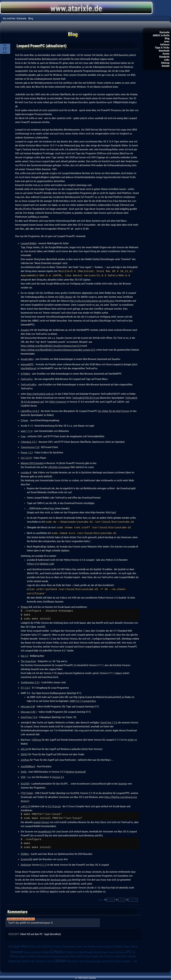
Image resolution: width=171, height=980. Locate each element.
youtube (126, 960)
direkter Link (47, 563)
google (97, 960)
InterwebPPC (27, 364)
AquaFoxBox (27, 359)
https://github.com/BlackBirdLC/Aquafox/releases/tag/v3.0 (51, 345)
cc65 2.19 (26, 805)
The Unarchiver (28, 660)
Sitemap (165, 63)
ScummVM (26, 858)
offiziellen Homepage (59, 467)
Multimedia (87, 951)
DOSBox (25, 853)
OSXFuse (37, 739)
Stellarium (26, 864)
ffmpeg (24, 606)
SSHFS (24, 753)
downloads (164, 51)
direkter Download (76, 771)
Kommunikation (32, 951)
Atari (122, 899)
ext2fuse (25, 759)
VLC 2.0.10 (26, 458)
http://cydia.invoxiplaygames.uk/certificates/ (92, 300)
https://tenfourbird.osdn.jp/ (40, 393)
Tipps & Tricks (162, 48)
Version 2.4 (58, 776)
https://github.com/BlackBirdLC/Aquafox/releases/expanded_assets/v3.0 (58, 349)
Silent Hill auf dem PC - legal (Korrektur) (41, 933)
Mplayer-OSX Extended (32, 463)
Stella (24, 771)
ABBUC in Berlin (161, 35)
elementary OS (75, 960)
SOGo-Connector (58, 401)
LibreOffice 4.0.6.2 (30, 411)
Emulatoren (69, 945)
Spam (88, 955)
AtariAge (123, 783)
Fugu (23, 436)
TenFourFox (27, 379)
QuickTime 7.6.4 (29, 716)
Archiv (131, 739)
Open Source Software (114, 951)
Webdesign (15, 960)
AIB (10, 946)
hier (52, 508)
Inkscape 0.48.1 (29, 711)
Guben (126, 946)
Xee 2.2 (24, 655)
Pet (133, 951)
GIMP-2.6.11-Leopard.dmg (83, 700)
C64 (39, 946)
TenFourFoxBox (29, 384)
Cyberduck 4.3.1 (29, 442)
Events (166, 54)
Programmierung (59, 955)
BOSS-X (33, 946)
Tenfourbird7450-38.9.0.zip (86, 397)
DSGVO (46, 946)
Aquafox (25, 330)
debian (60, 960)
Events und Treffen (85, 946)
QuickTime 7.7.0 (109, 721)
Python (73, 955)
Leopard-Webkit (29, 243)
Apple (111, 899)
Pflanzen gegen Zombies (23, 955)
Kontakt (166, 66)
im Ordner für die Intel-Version (114, 411)
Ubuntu (132, 955)
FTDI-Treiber (27, 792)
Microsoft (74, 951)
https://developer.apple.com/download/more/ (38, 887)
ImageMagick (45, 830)
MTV (65, 951)
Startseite (164, 32)
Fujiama (109, 945)
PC (129, 951)
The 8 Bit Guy (106, 955)
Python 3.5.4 (33, 563)
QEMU (81, 955)
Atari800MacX (28, 765)
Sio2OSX (25, 783)
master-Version (41, 821)
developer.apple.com (61, 879)
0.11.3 (43, 864)
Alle (135, 960)
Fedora (100, 945)
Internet (17, 951)
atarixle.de (28, 960)
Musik (98, 951)
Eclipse (24, 420)
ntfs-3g (24, 748)
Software (165, 45)
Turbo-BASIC (121, 955)
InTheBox (25, 373)
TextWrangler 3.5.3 (30, 681)
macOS (133, 899)
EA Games (56, 946)
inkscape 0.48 (28, 705)
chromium (40, 960)
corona (50, 960)
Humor (134, 946)
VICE (23, 776)
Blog (167, 38)
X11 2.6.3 (25, 687)
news (167, 41)
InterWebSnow (28, 368)
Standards (164, 57)
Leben (46, 951)
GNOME (118, 945)
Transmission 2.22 (30, 447)
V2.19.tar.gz (54, 805)
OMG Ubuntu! (66, 297)
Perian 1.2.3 (27, 452)
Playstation (43, 955)
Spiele (95, 955)
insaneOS (107, 960)
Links (167, 60)
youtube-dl (26, 472)
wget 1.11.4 (27, 431)
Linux (56, 950)
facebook (88, 960)
